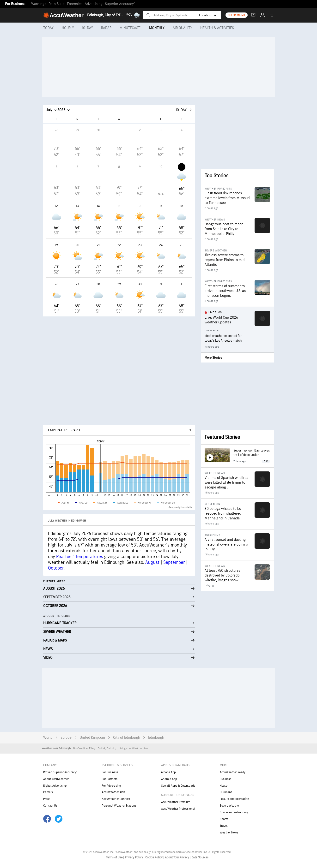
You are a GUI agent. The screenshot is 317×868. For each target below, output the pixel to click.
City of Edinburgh (127, 738)
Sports (224, 819)
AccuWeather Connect (116, 799)
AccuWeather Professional (178, 809)
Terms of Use (115, 857)
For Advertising (111, 786)
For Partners (110, 779)
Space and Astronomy (234, 812)
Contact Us (50, 806)
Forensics (75, 4)
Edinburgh (156, 738)
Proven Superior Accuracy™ (60, 772)
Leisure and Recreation (234, 799)
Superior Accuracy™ (120, 4)
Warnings (39, 4)
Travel (224, 826)
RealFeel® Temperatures (80, 557)
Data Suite (57, 4)
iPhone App (168, 772)
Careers (48, 792)
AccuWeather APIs (113, 792)
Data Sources (200, 857)
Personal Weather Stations (119, 806)
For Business (15, 4)
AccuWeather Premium (176, 802)
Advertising (94, 4)
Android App (169, 779)
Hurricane (226, 792)
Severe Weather (230, 806)
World (48, 738)
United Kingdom (92, 738)
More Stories (213, 358)
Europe (66, 738)
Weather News (229, 832)
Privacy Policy (134, 857)
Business (226, 779)
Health (224, 786)
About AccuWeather (56, 779)
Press (47, 799)
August (152, 562)
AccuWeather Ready (233, 772)
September (174, 562)
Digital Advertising (55, 786)
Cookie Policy (154, 857)
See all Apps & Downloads (178, 786)
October (56, 568)
